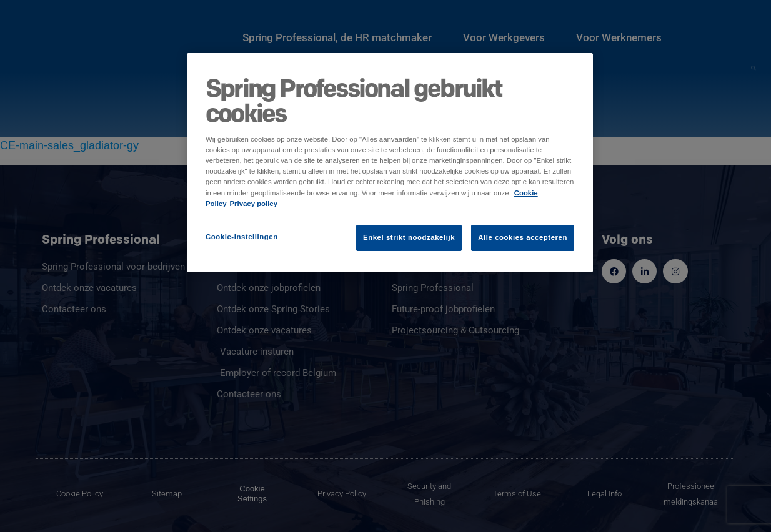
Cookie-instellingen (242, 237)
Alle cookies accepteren (523, 237)
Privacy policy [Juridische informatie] (254, 204)
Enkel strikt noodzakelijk (409, 237)
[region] (390, 162)
